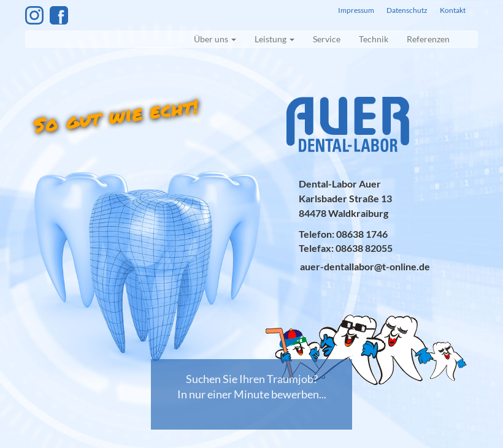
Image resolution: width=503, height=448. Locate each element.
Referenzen (428, 39)
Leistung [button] (275, 39)
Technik (374, 39)
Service (327, 39)
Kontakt (453, 10)
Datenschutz (407, 10)
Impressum (356, 10)
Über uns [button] (215, 39)
